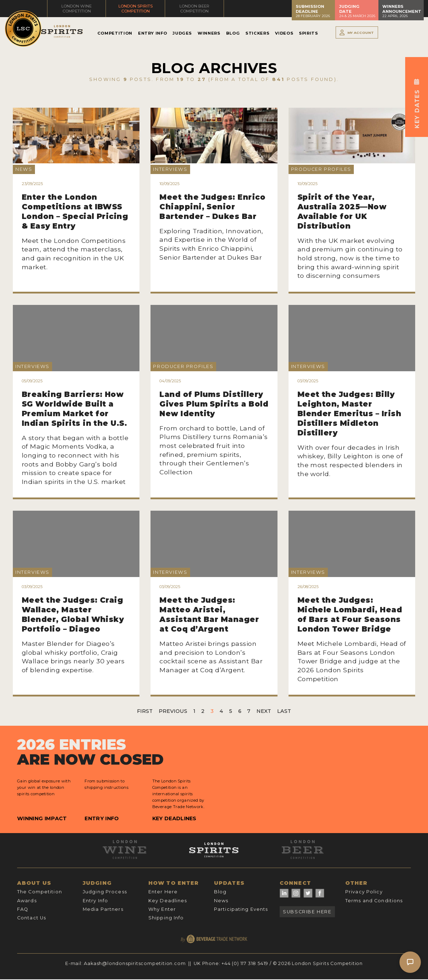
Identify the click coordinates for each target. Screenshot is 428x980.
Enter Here (163, 892)
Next (264, 711)
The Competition (40, 892)
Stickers (257, 33)
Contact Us (32, 918)
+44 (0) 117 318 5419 (245, 963)
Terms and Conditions (374, 901)
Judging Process (105, 892)
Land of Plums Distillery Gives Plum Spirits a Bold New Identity (214, 404)
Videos (284, 33)
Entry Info (152, 33)
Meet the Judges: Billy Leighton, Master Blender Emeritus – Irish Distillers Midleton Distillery (350, 414)
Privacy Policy (364, 892)
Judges (182, 33)
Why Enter (162, 909)
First (145, 711)
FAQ (23, 909)
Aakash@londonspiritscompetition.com (135, 963)
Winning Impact (42, 818)
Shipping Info (166, 918)
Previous (173, 711)
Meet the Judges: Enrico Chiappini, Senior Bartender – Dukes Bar (212, 207)
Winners (209, 33)
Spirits (308, 33)
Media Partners (103, 909)
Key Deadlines (174, 818)
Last (284, 711)
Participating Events (241, 909)
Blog (233, 33)
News (221, 901)
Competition (115, 33)
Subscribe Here (307, 912)
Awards (27, 901)
